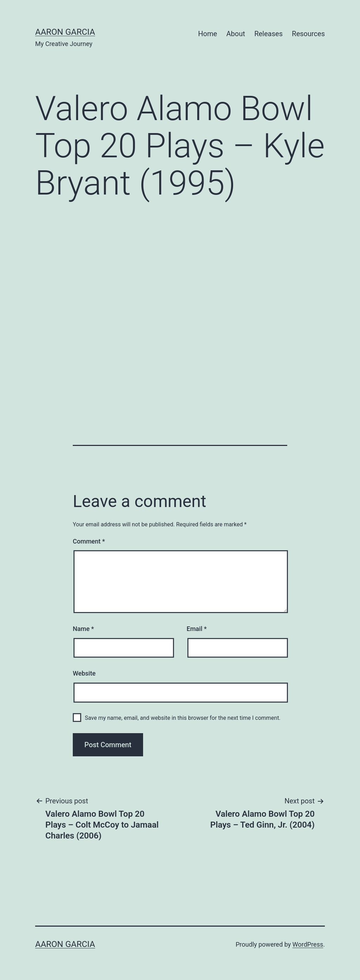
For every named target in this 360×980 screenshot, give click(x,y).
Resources (308, 34)
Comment (89, 541)
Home (208, 34)
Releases (268, 34)
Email (197, 629)
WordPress (308, 944)
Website (84, 673)
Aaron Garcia (65, 32)
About (236, 34)
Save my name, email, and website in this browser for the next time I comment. (183, 718)
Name (83, 629)
